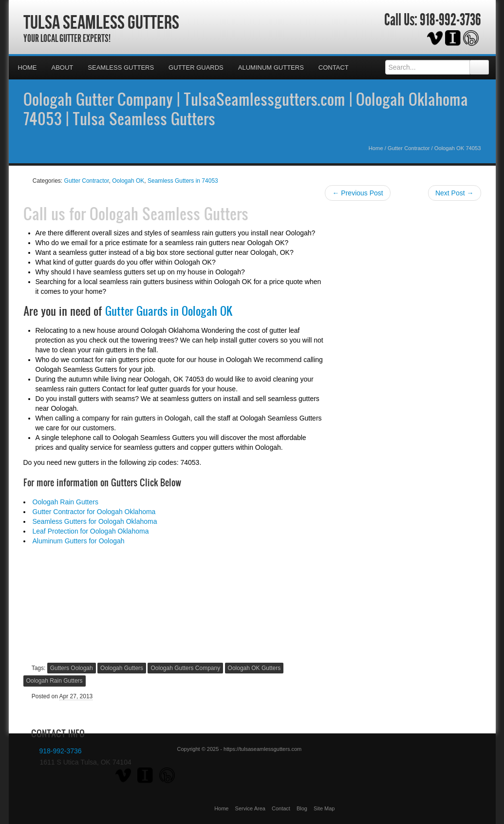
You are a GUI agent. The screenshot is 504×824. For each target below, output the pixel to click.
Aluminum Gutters (271, 67)
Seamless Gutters (121, 67)
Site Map (324, 808)
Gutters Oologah (72, 668)
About (63, 67)
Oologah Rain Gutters (65, 502)
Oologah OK (128, 181)
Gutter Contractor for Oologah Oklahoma (94, 512)
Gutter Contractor (409, 148)
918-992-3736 (450, 20)
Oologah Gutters (122, 668)
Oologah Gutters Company (185, 668)
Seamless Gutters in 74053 (183, 181)
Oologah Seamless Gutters (169, 213)
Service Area (250, 808)
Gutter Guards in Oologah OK (169, 311)
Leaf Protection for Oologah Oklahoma (91, 531)
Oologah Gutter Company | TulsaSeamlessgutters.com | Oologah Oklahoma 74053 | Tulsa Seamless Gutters (246, 109)
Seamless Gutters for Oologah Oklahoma (95, 521)
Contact (334, 67)
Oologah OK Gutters (254, 668)
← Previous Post (357, 193)
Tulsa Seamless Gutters (101, 22)
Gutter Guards (196, 67)
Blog (302, 808)
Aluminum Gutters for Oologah (79, 541)
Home (28, 67)
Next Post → (455, 193)
